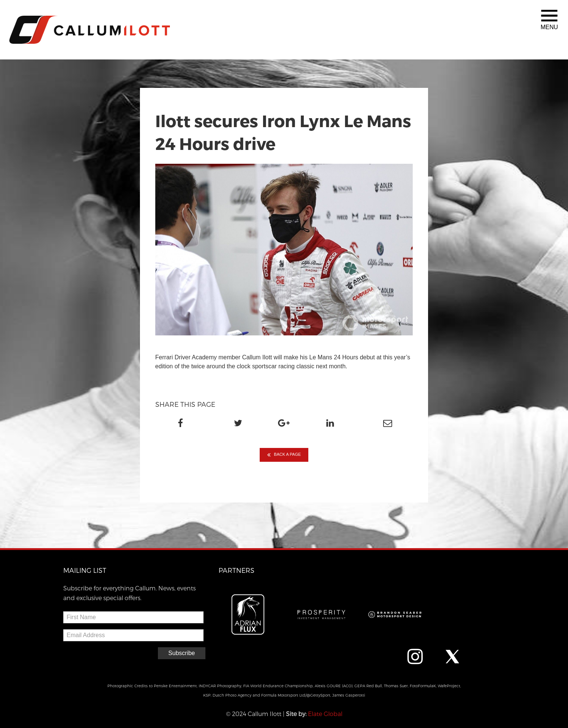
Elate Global (325, 714)
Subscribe (182, 653)
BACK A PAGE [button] (284, 455)
